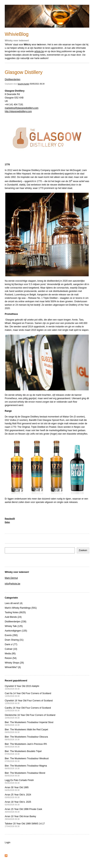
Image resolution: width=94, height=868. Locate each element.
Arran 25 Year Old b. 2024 (18, 796)
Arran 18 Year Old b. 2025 (18, 803)
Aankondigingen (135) (16, 631)
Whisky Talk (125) (14, 626)
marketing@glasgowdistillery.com (22, 108)
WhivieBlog (17, 34)
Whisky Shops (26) (14, 663)
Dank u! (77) (11, 644)
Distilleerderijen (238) (15, 622)
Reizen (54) (11, 658)
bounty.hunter (23, 84)
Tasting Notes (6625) (15, 612)
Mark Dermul (11, 578)
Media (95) (10, 654)
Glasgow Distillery (24, 72)
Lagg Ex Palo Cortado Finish (19, 781)
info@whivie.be (13, 584)
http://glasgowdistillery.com (18, 111)
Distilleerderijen (13, 79)
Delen (7, 522)
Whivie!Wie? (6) (13, 667)
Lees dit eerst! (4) (14, 603)
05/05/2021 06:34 (37, 84)
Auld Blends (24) (13, 617)
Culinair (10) (11, 649)
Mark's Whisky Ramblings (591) (21, 608)
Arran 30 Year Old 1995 (17, 789)
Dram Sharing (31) (14, 640)
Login (8, 842)
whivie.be (39, 51)
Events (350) (11, 635)
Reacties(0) (10, 519)
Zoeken (83, 550)
